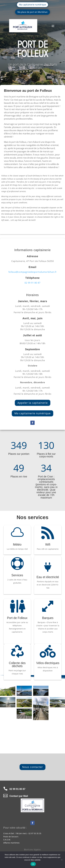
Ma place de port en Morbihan (32, 12)
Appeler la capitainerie (33, 403)
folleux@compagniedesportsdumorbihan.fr (33, 272)
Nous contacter (32, 767)
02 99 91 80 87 (32, 283)
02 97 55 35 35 (35, 833)
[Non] (62, 860)
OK (33, 864)
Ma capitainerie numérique (32, 5)
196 (17, 833)
